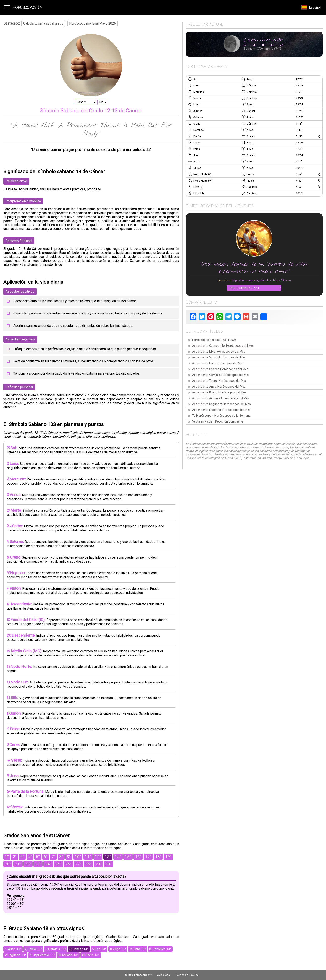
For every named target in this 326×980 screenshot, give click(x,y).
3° (22, 857)
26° (68, 864)
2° (15, 857)
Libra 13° (139, 949)
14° (118, 857)
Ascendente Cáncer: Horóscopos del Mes (220, 369)
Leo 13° (101, 949)
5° (38, 857)
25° (58, 864)
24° (48, 864)
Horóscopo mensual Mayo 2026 (93, 23)
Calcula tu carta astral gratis (43, 23)
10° (78, 857)
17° (148, 857)
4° (30, 857)
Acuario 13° (70, 955)
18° (158, 857)
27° (78, 864)
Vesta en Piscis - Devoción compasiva (218, 422)
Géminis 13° (57, 949)
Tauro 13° (35, 949)
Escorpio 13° (162, 949)
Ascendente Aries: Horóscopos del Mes (219, 387)
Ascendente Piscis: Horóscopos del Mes (219, 392)
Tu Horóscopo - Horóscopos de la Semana (221, 416)
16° (138, 857)
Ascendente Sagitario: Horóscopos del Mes (221, 404)
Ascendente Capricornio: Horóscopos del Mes (223, 346)
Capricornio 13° (44, 955)
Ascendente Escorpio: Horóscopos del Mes (221, 410)
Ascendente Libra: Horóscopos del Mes (219, 352)
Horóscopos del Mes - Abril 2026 (214, 340)
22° (28, 864)
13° (108, 857)
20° (8, 864)
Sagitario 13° (17, 955)
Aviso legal (164, 975)
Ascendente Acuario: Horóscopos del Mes (221, 398)
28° (88, 864)
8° (61, 857)
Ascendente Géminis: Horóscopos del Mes (221, 375)
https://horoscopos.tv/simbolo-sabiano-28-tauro (261, 280)
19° (168, 857)
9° (69, 857)
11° (88, 857)
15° (128, 857)
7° (53, 857)
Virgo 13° (119, 949)
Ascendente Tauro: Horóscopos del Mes (219, 381)
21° (18, 864)
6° (46, 857)
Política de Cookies (187, 975)
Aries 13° (15, 949)
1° (7, 857)
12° (98, 857)
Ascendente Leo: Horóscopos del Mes (218, 363)
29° (98, 864)
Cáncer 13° (80, 949)
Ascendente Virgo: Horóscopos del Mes (219, 357)
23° (38, 864)
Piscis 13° (92, 955)
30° (108, 864)
